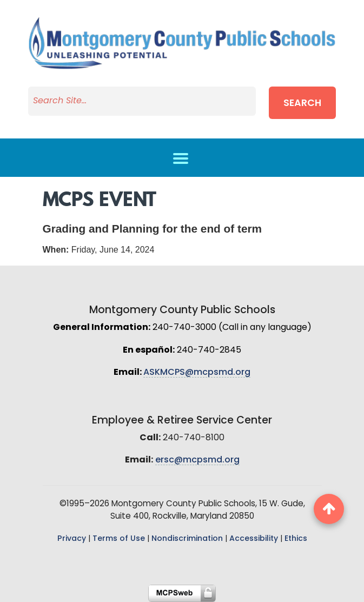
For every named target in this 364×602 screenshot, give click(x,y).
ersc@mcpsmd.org (197, 460)
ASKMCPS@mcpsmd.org (197, 373)
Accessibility (254, 539)
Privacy (72, 539)
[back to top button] (329, 509)
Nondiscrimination (187, 539)
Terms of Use (119, 539)
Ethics (296, 539)
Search (302, 104)
